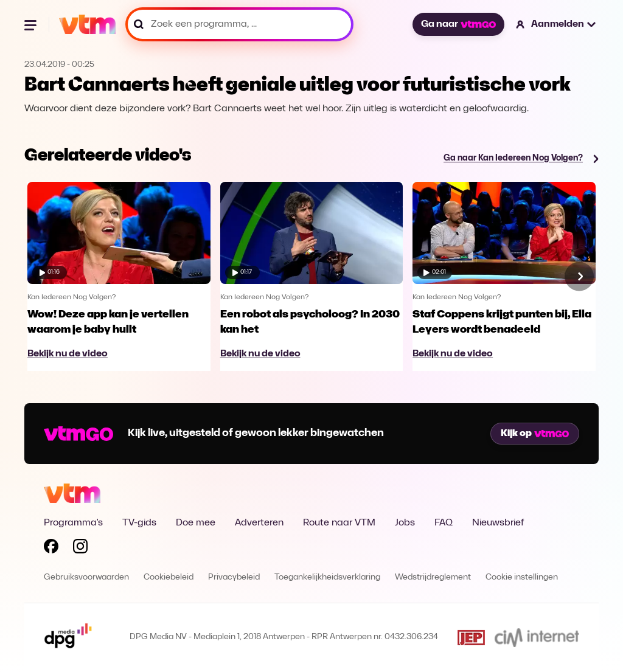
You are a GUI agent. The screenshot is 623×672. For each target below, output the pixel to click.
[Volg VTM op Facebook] (51, 549)
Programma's (73, 523)
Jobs (405, 523)
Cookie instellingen (522, 577)
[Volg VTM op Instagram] (80, 549)
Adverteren (259, 523)
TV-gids (139, 523)
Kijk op (535, 434)
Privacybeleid (234, 577)
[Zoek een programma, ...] (239, 24)
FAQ (444, 523)
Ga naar (458, 24)
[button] (556, 24)
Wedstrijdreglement (433, 577)
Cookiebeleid (169, 577)
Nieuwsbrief (498, 523)
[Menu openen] (32, 24)
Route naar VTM (339, 523)
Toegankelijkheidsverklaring (327, 577)
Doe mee (196, 523)
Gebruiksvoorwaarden (86, 577)
